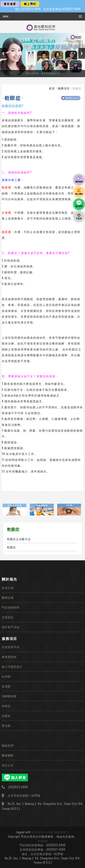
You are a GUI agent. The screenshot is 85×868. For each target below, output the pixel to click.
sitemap (42, 841)
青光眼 (6, 725)
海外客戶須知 (11, 627)
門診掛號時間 (11, 607)
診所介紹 (8, 588)
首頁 (52, 88)
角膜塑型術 (9, 657)
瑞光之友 (8, 765)
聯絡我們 (8, 745)
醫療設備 (8, 597)
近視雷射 (38, 832)
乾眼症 (11, 547)
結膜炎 (6, 716)
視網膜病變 (9, 696)
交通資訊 (8, 617)
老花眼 (6, 686)
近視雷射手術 (11, 647)
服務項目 (64, 88)
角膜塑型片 (62, 832)
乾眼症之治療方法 (19, 539)
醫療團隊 (8, 755)
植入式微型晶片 (12, 667)
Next (82, 53)
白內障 (6, 676)
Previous (3, 53)
